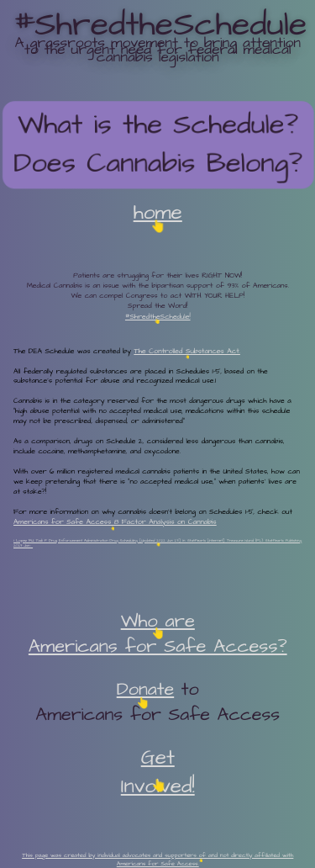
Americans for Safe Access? (158, 646)
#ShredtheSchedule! (158, 317)
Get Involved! (158, 772)
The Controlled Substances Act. (187, 352)
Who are (158, 621)
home (158, 213)
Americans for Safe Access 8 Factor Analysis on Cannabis (115, 522)
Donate (145, 690)
